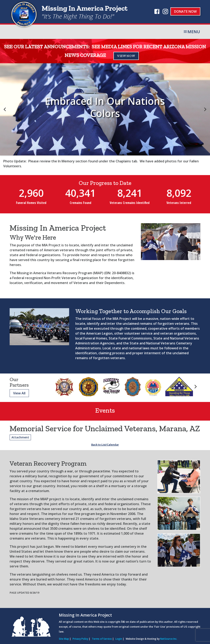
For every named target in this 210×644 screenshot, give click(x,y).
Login (119, 639)
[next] (205, 109)
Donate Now (185, 11)
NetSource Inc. (169, 639)
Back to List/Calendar (105, 445)
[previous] (5, 109)
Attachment (20, 437)
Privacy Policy (80, 639)
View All (19, 393)
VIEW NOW (126, 56)
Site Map (64, 639)
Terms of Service (102, 639)
